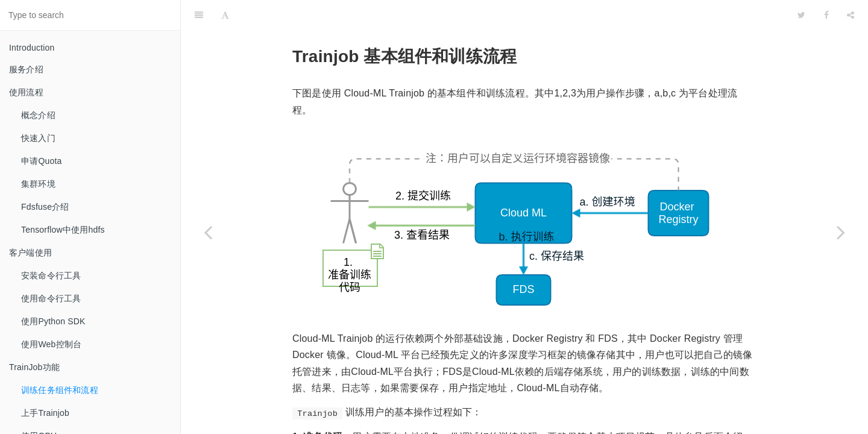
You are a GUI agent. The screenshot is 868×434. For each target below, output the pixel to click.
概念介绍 (38, 115)
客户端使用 (30, 253)
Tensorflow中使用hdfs (63, 230)
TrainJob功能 (34, 367)
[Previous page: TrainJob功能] (208, 232)
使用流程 (26, 92)
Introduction (32, 48)
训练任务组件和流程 (60, 390)
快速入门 (38, 138)
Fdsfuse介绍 (45, 207)
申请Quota (42, 161)
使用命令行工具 (51, 298)
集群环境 (38, 184)
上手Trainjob (45, 413)
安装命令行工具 (51, 275)
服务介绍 (26, 69)
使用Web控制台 (51, 344)
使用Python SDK (53, 321)
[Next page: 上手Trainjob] (841, 232)
